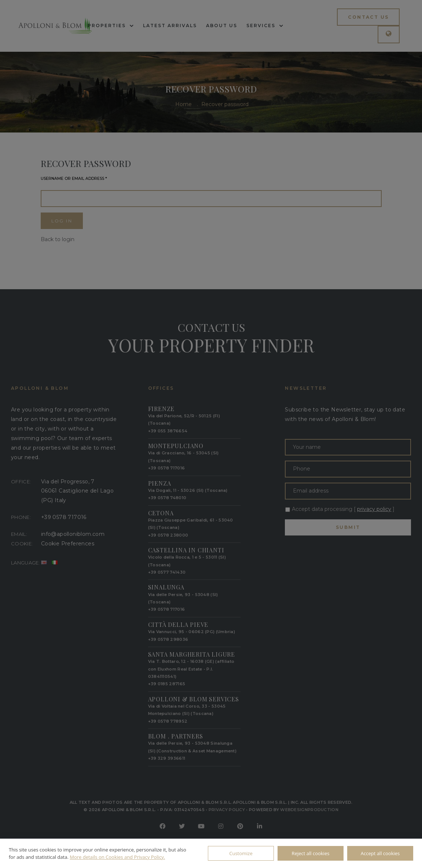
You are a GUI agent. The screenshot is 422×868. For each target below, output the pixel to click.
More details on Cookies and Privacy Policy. (117, 857)
